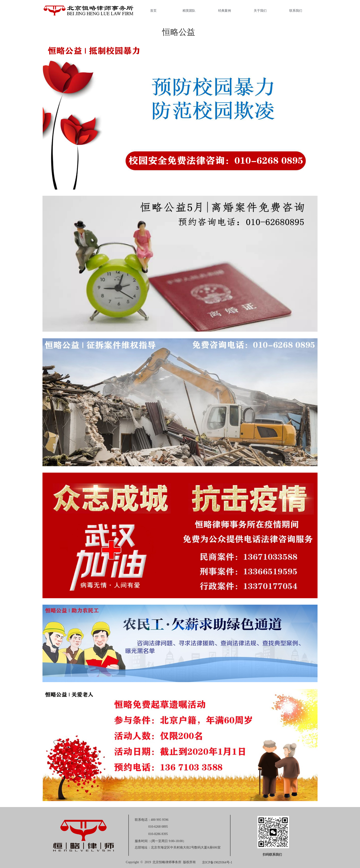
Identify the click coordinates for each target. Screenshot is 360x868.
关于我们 (260, 11)
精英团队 (189, 11)
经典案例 (225, 11)
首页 (153, 11)
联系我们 (296, 11)
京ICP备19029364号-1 (217, 862)
